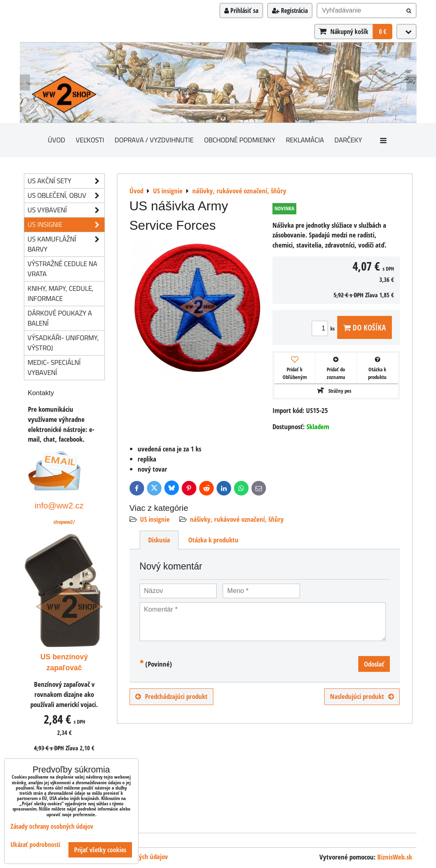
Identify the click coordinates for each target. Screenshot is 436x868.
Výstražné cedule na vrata (62, 269)
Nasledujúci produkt (362, 696)
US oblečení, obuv (66, 196)
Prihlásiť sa (241, 11)
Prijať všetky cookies (100, 850)
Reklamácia (305, 140)
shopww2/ (64, 522)
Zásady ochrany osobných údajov (52, 826)
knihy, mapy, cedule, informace (61, 293)
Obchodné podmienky (240, 140)
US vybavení (66, 210)
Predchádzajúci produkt (171, 696)
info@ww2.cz (59, 505)
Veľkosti (90, 140)
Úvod (56, 140)
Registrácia (290, 11)
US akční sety (66, 181)
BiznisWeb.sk (395, 857)
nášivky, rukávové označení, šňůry (237, 519)
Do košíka (365, 327)
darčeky (348, 140)
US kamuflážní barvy (66, 244)
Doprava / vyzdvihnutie (154, 140)
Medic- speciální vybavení (54, 367)
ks (324, 328)
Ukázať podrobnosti (35, 845)
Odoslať (374, 664)
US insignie (155, 519)
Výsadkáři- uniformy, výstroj (63, 343)
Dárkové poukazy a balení (60, 318)
